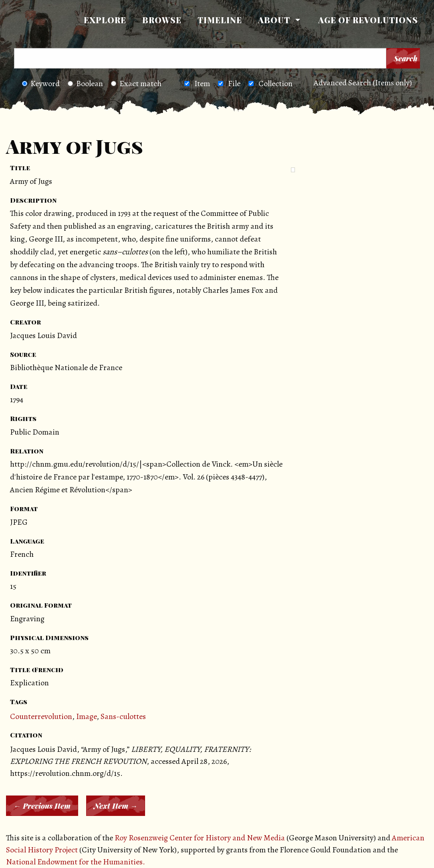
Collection (276, 84)
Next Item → (116, 806)
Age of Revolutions (368, 20)
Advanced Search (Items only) (363, 83)
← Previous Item (42, 806)
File (234, 84)
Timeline (220, 20)
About (274, 20)
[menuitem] (105, 20)
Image (86, 716)
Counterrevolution (41, 716)
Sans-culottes (123, 716)
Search (406, 58)
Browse (162, 20)
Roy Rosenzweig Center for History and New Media (200, 838)
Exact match (136, 84)
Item (202, 84)
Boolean (85, 84)
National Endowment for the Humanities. (76, 862)
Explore (105, 20)
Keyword (41, 84)
